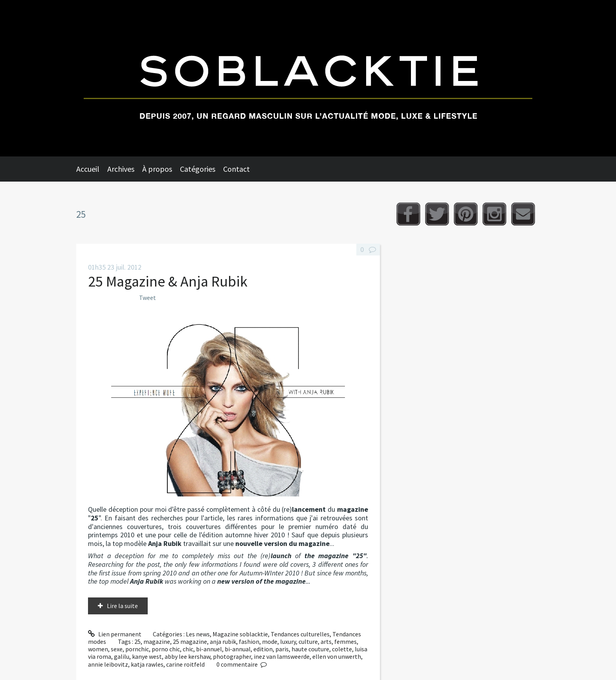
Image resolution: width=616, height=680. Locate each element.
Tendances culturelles (300, 634)
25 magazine (190, 641)
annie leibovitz (108, 664)
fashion (249, 641)
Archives (121, 169)
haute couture (310, 649)
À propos (157, 169)
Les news (198, 634)
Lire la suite (122, 606)
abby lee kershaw (187, 656)
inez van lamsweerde (282, 656)
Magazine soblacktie (240, 634)
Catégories (198, 169)
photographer (232, 656)
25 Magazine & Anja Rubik (168, 281)
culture (308, 641)
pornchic (137, 649)
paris (282, 649)
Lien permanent (115, 634)
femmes (346, 641)
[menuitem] (92, 169)
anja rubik (223, 641)
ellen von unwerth (337, 656)
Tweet (148, 298)
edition (263, 649)
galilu (122, 656)
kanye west (147, 656)
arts (326, 641)
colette (342, 649)
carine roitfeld (185, 664)
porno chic (166, 649)
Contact (236, 169)
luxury (288, 641)
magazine (157, 641)
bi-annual (238, 649)
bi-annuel (209, 649)
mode (270, 641)
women (98, 649)
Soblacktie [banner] (308, 78)
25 (137, 641)
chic (188, 649)
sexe (117, 649)
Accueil (88, 169)
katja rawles (147, 664)
